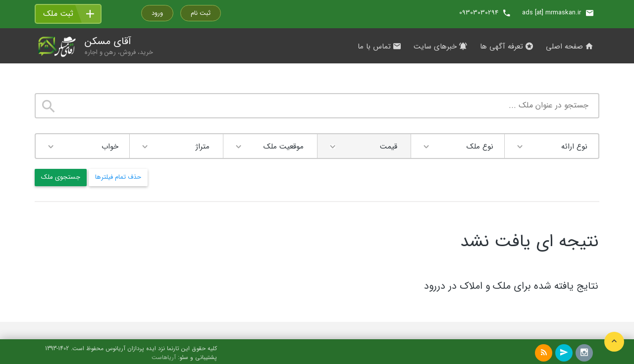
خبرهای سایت (440, 47)
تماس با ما (379, 47)
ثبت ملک (58, 14)
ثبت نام (201, 13)
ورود (157, 13)
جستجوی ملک (61, 177)
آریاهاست (164, 358)
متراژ (203, 147)
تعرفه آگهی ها (506, 47)
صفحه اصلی (569, 47)
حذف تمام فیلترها (118, 177)
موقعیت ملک (284, 147)
